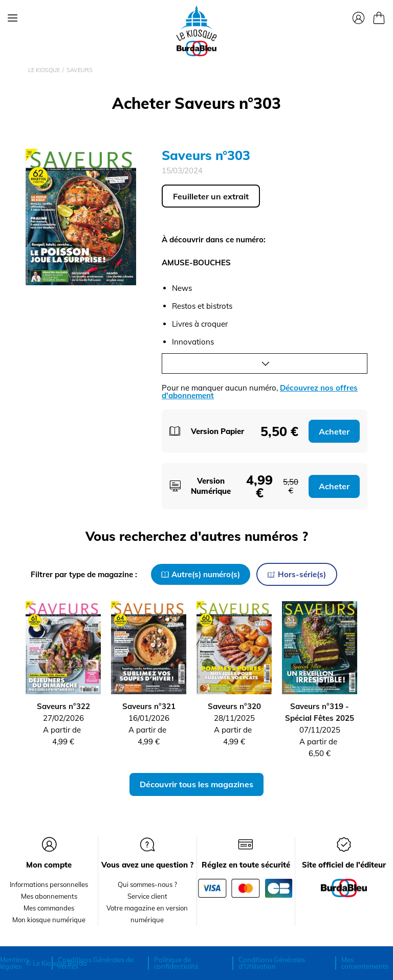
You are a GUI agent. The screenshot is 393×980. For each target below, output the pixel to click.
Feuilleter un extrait (211, 196)
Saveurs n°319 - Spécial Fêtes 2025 (320, 712)
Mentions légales (14, 963)
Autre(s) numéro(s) (201, 574)
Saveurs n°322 (63, 706)
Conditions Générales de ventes (96, 963)
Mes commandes (49, 908)
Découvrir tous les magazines (196, 784)
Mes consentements (365, 963)
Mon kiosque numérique (49, 920)
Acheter (334, 431)
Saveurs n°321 (149, 706)
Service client (147, 896)
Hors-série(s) (297, 574)
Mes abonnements (49, 896)
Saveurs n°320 (234, 706)
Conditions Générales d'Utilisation (272, 963)
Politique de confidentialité (176, 963)
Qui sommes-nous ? (147, 884)
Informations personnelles (49, 884)
